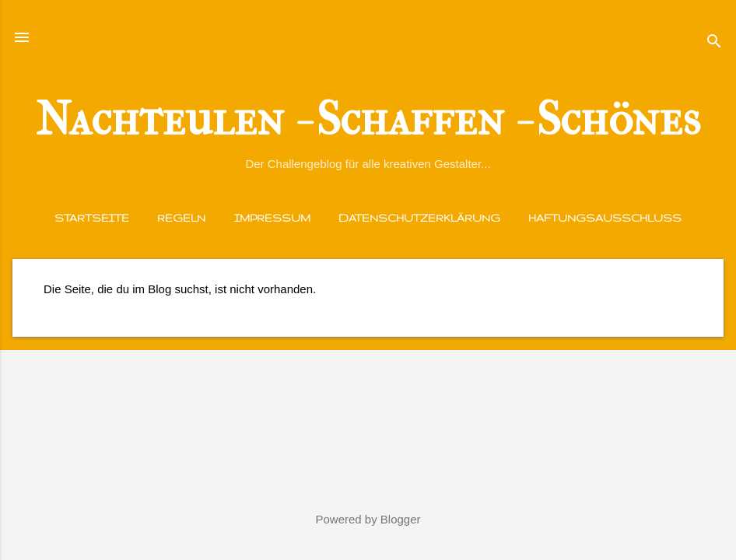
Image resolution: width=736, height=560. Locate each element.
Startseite (92, 218)
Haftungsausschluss (605, 218)
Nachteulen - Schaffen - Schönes (368, 119)
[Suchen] (714, 42)
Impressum (272, 218)
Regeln (181, 218)
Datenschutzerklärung (419, 218)
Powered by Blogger (368, 519)
